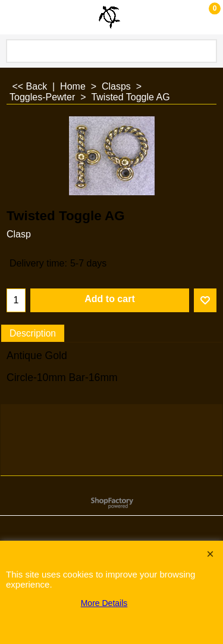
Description (33, 333)
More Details (104, 603)
